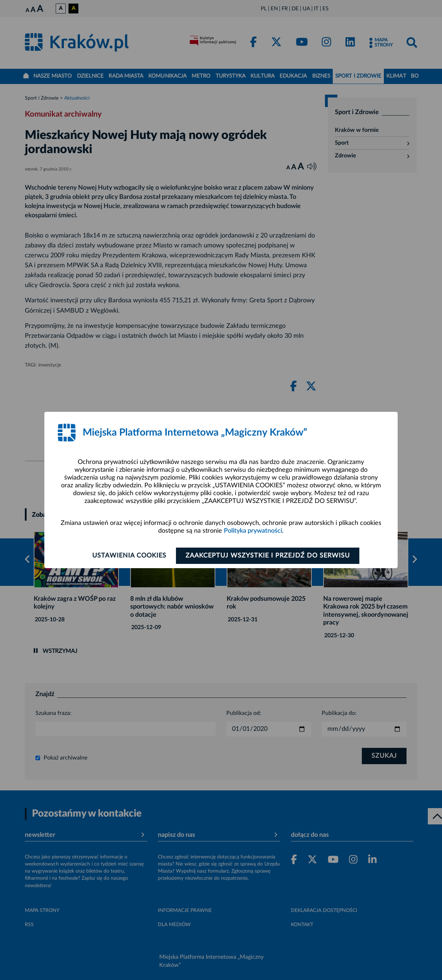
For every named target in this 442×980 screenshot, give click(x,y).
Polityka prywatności (253, 531)
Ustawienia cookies (129, 556)
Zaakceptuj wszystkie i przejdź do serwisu (268, 556)
